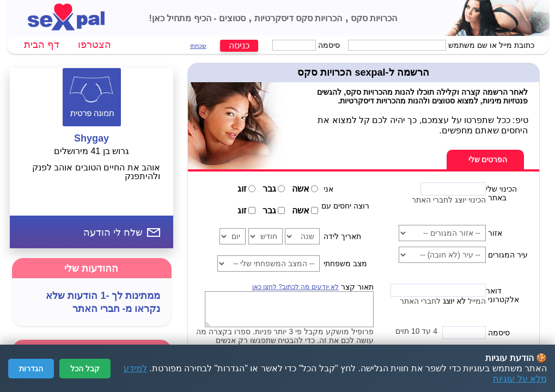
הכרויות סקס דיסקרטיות (297, 18)
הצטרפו (94, 45)
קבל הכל (85, 369)
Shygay (92, 138)
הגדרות (31, 369)
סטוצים (231, 18)
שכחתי (198, 46)
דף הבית (42, 45)
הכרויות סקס (373, 18)
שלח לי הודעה (113, 232)
